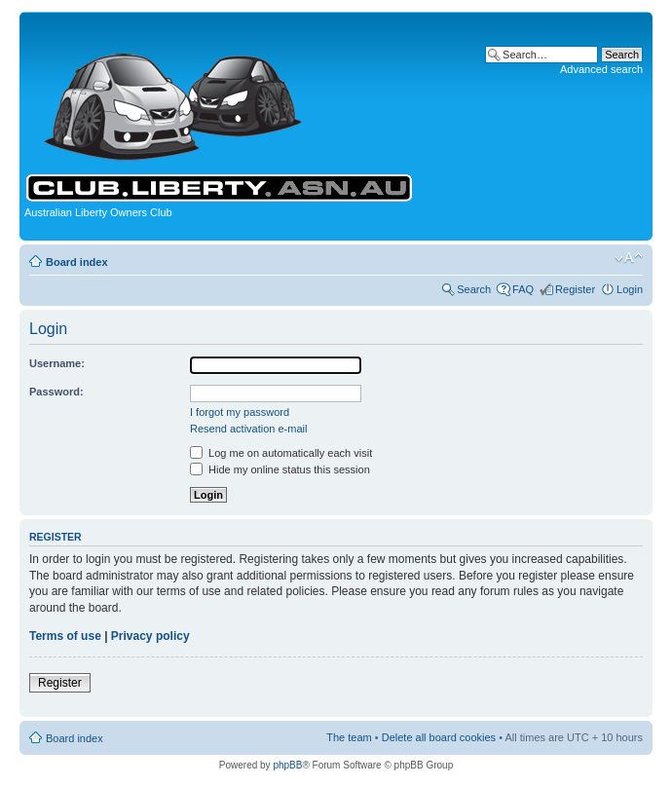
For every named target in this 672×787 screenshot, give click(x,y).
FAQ (523, 289)
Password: (56, 392)
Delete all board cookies (439, 737)
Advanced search (601, 69)
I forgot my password (240, 412)
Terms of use (65, 636)
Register (575, 289)
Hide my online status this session (280, 469)
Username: (57, 363)
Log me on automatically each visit (281, 453)
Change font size (629, 258)
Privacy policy (150, 636)
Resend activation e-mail (248, 429)
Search (474, 289)
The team (349, 737)
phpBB (287, 765)
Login (630, 289)
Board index (77, 262)
